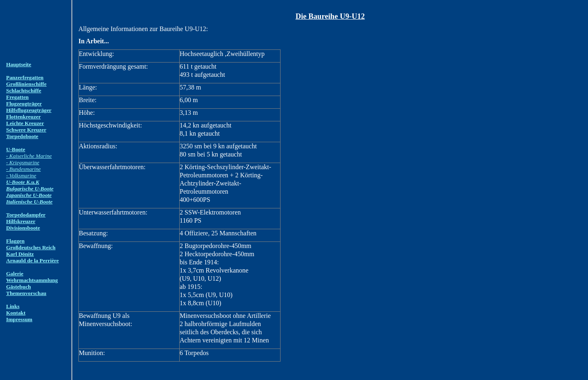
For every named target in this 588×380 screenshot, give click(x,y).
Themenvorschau (26, 293)
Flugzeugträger (24, 104)
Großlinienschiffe (26, 84)
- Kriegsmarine (23, 162)
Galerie (15, 274)
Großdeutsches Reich (31, 247)
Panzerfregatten (25, 77)
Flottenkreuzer (23, 117)
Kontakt (16, 313)
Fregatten (17, 97)
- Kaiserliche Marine (29, 156)
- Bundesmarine (23, 169)
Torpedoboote (22, 136)
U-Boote (16, 149)
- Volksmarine (21, 175)
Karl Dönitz (20, 254)
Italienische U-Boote (29, 202)
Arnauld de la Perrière (32, 260)
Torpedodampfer (26, 215)
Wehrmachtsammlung (32, 280)
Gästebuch (19, 287)
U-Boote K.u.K (23, 182)
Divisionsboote (23, 228)
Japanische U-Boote (29, 195)
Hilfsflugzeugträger (29, 110)
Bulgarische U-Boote (30, 189)
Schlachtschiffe (24, 91)
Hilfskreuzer (21, 221)
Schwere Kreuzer (26, 130)
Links (13, 306)
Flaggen (15, 241)
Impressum (19, 319)
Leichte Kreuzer (25, 123)
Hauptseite (19, 64)
